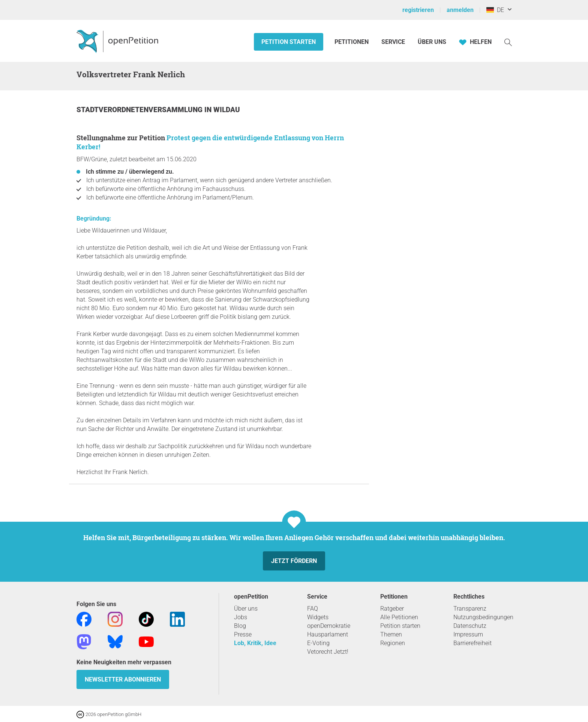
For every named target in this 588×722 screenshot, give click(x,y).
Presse (243, 634)
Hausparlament (328, 634)
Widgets (318, 617)
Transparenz (470, 609)
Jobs (241, 617)
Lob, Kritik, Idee (255, 643)
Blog (240, 626)
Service (393, 42)
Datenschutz (470, 626)
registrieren (418, 10)
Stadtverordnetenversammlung (140, 110)
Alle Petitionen (399, 617)
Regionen (393, 643)
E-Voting (318, 643)
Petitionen (352, 42)
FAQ (313, 609)
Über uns (246, 609)
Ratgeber (392, 609)
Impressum (468, 634)
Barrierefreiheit (472, 643)
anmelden (460, 10)
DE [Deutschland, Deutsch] (495, 10)
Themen (391, 634)
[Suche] (508, 42)
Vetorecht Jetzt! (328, 652)
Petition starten (289, 42)
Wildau (227, 110)
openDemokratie (329, 626)
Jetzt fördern (294, 561)
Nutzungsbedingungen (483, 617)
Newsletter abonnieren (123, 679)
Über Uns (432, 42)
